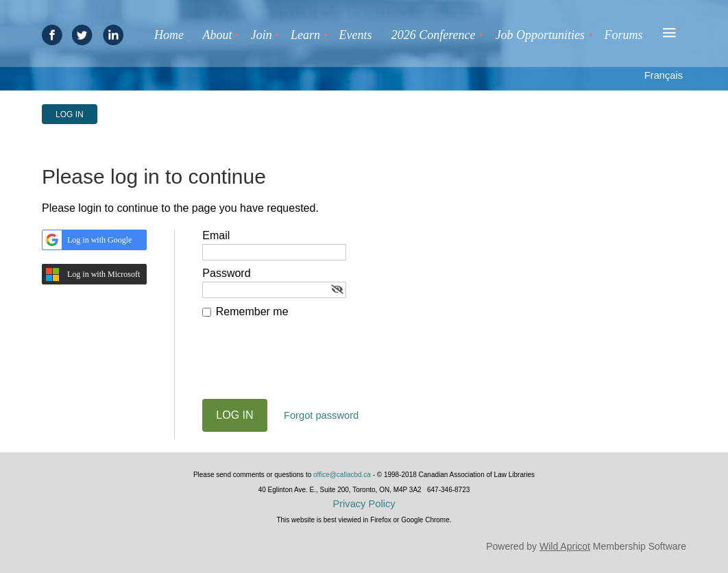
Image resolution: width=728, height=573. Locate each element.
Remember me (252, 312)
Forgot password (321, 415)
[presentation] (306, 365)
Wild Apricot (565, 546)
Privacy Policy (364, 504)
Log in (70, 114)
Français (664, 75)
